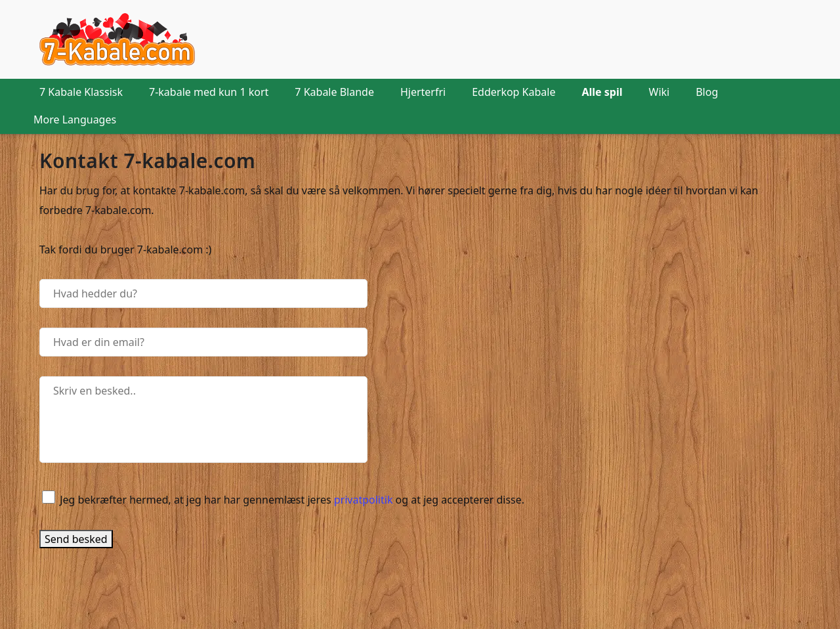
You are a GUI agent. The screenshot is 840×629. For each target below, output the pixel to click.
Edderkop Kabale (514, 92)
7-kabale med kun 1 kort (209, 92)
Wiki (660, 92)
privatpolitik (364, 500)
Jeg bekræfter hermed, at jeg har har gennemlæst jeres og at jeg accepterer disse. (292, 500)
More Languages (75, 119)
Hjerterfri (423, 92)
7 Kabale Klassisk (81, 92)
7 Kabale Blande (334, 92)
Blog (707, 92)
